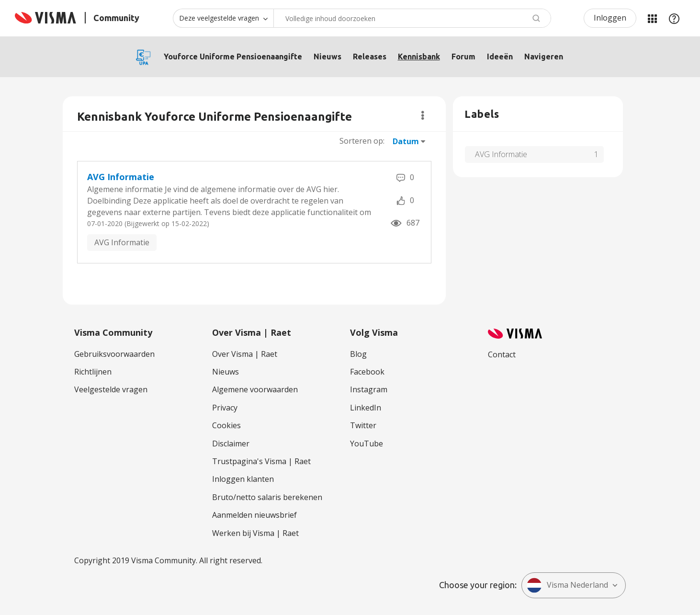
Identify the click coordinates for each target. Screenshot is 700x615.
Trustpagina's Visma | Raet (261, 461)
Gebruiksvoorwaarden (114, 354)
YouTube (367, 444)
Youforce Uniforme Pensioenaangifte (233, 57)
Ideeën (500, 57)
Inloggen (610, 18)
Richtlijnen (93, 372)
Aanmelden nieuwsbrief (254, 515)
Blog (358, 354)
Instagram (369, 389)
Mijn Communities (652, 18)
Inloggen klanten (243, 479)
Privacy (225, 408)
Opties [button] (423, 115)
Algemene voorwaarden (255, 389)
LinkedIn (366, 408)
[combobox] (412, 18)
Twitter (363, 425)
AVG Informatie (121, 177)
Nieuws (327, 57)
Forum (463, 57)
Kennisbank (419, 57)
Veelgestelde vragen (111, 389)
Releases (370, 57)
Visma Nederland (567, 585)
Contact (502, 354)
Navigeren (544, 57)
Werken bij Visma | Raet (255, 533)
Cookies (226, 425)
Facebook (367, 372)
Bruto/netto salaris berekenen (267, 497)
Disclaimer (231, 444)
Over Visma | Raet (245, 354)
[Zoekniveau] (223, 18)
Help (674, 18)
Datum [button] (406, 141)
